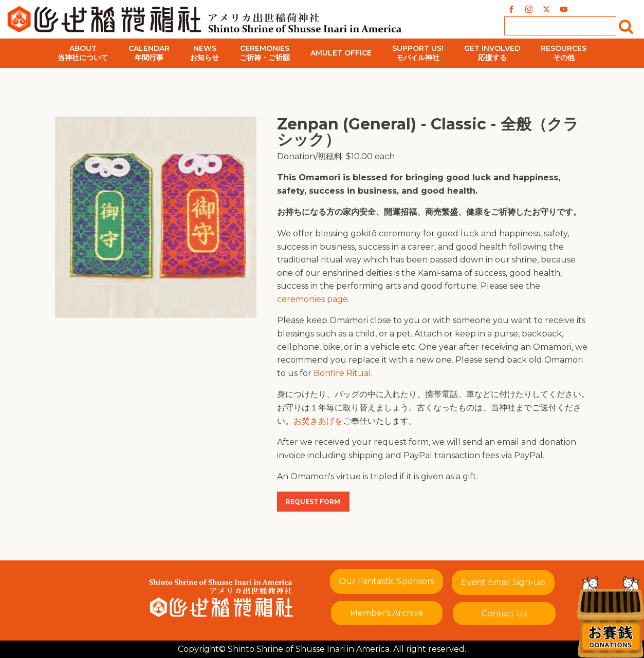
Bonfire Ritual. (343, 373)
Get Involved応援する (492, 53)
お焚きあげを (318, 421)
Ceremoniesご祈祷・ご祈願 (265, 53)
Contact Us (504, 614)
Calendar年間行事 (149, 53)
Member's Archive (387, 613)
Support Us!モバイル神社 (418, 53)
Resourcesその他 (564, 53)
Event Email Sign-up (503, 582)
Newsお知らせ (205, 53)
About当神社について (83, 53)
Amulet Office (341, 53)
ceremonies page (312, 299)
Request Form (313, 502)
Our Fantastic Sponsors (387, 581)
